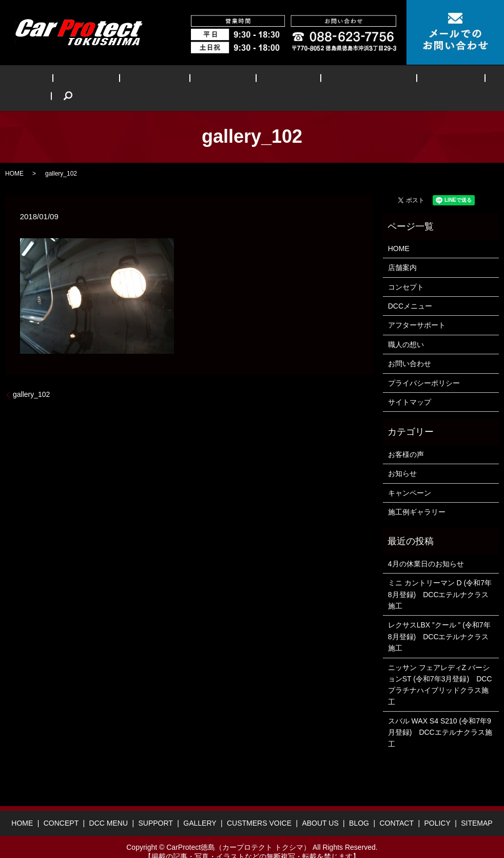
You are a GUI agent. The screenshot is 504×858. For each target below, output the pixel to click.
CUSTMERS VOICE (314, 80)
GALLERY (248, 80)
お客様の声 (406, 438)
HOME (45, 80)
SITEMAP (477, 808)
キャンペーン (410, 477)
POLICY (437, 808)
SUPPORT (197, 80)
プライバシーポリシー (424, 367)
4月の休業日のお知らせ (426, 548)
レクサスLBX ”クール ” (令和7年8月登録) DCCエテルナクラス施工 (439, 621)
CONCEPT (90, 80)
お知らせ (402, 457)
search (462, 80)
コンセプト (406, 271)
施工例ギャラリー (417, 496)
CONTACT (396, 808)
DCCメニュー (410, 290)
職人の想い (406, 329)
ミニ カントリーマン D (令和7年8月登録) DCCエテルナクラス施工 (440, 578)
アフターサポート (417, 310)
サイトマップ (410, 386)
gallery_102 (31, 378)
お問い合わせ (410, 348)
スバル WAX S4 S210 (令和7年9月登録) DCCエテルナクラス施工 (440, 717)
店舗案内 (402, 252)
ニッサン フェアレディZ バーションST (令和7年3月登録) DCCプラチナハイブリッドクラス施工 (440, 669)
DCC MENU (144, 80)
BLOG (427, 80)
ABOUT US (381, 80)
